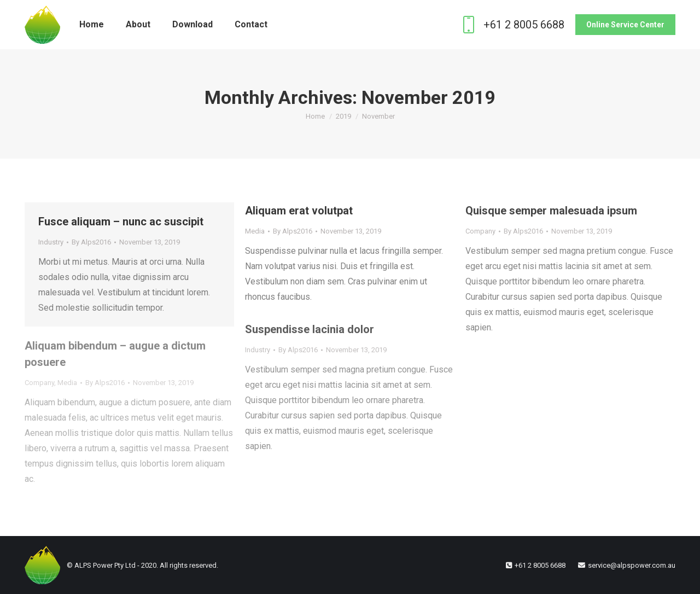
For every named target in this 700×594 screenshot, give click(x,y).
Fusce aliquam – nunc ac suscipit (121, 222)
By (91, 242)
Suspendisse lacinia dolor (310, 329)
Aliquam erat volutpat (299, 211)
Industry (51, 242)
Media (255, 231)
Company (480, 231)
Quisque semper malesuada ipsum (551, 211)
